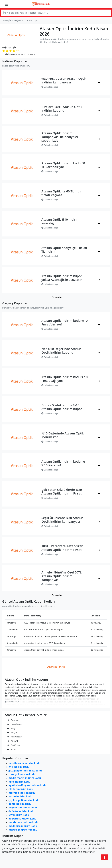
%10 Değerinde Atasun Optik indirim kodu (63, 435)
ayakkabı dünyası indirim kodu (27, 785)
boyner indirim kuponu (23, 807)
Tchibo (12, 749)
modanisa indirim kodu (23, 826)
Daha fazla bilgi (50, 87)
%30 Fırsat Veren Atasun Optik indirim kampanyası (64, 80)
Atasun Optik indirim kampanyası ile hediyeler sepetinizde (60, 137)
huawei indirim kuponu (23, 830)
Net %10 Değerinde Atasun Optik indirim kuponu (61, 351)
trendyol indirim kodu (22, 774)
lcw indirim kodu (19, 815)
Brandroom (14, 724)
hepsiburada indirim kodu (24, 763)
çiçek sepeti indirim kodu (24, 800)
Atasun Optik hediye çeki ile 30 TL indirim (64, 250)
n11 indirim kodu (19, 767)
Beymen (13, 720)
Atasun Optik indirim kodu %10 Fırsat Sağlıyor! (65, 379)
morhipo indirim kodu (22, 793)
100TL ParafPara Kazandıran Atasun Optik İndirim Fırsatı (62, 548)
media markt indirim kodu (25, 778)
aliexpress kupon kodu (22, 819)
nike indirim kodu (19, 782)
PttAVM (12, 741)
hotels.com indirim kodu (23, 822)
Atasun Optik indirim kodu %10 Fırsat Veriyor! (65, 322)
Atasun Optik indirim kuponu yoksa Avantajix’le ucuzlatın (63, 278)
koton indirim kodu (20, 796)
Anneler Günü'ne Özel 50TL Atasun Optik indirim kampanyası (62, 576)
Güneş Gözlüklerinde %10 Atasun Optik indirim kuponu (63, 407)
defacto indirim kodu (21, 811)
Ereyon (12, 733)
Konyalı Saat (15, 737)
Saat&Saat (14, 745)
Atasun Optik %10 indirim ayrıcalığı (60, 221)
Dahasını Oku (12, 702)
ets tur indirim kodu (21, 789)
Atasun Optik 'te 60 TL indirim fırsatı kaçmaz (63, 193)
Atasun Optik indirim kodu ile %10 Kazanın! (63, 463)
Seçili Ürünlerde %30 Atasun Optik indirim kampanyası (62, 520)
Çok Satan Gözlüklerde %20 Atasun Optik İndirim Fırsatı (62, 492)
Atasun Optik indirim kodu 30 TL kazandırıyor (63, 165)
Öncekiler (57, 297)
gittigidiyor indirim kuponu (25, 771)
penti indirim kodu (20, 804)
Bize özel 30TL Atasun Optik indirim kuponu (62, 109)
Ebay (11, 728)
